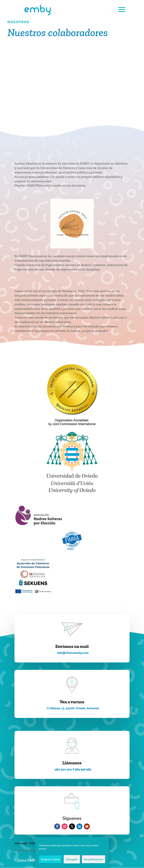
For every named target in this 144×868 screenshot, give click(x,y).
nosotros (18, 22)
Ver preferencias (94, 859)
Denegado (72, 859)
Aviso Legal (21, 843)
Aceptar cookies (50, 859)
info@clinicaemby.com (73, 653)
